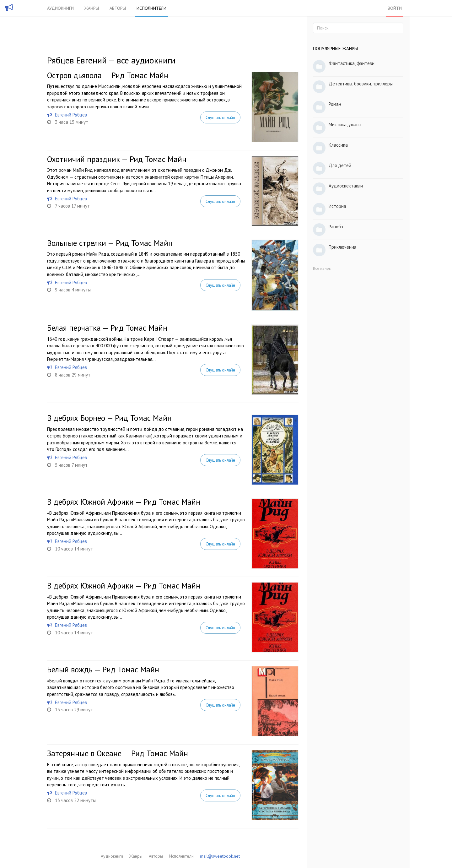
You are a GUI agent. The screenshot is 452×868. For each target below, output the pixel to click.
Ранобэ (336, 227)
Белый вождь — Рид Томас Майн (103, 670)
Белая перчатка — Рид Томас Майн (107, 328)
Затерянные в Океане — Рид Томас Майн (118, 753)
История (337, 206)
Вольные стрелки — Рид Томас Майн (110, 243)
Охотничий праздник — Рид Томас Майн (117, 159)
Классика (338, 145)
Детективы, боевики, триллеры (361, 84)
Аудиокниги (60, 8)
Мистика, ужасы (345, 125)
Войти (395, 8)
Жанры (92, 8)
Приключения (342, 247)
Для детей (340, 165)
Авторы (118, 8)
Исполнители (151, 8)
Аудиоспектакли (346, 186)
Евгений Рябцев (71, 115)
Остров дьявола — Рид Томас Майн (108, 75)
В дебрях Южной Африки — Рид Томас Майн (124, 502)
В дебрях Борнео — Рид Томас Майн (109, 418)
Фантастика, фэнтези (352, 63)
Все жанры (322, 268)
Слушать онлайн (220, 117)
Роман (335, 104)
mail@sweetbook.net (220, 856)
